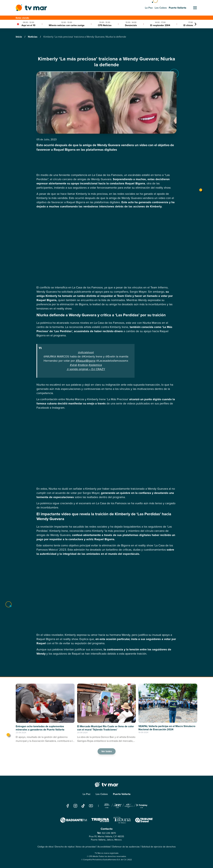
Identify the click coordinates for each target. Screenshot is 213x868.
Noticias (33, 37)
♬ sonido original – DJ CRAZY (86, 369)
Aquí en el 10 (28, 25)
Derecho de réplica (65, 847)
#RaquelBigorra (86, 361)
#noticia (83, 365)
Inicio (19, 37)
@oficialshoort (86, 352)
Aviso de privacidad (86, 847)
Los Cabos (102, 794)
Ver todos (106, 751)
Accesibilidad (104, 847)
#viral (73, 365)
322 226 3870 (109, 833)
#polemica (95, 365)
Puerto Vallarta (122, 794)
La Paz (87, 794)
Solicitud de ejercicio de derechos (159, 847)
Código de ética (45, 847)
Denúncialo (131, 25)
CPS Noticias (105, 25)
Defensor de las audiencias (126, 847)
